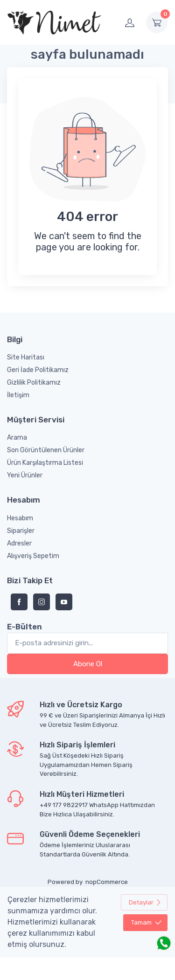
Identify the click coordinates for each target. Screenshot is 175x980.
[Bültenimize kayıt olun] (87, 643)
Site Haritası (26, 357)
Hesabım (20, 518)
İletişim (18, 395)
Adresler (19, 543)
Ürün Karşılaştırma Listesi (45, 463)
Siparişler (21, 531)
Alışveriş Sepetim (33, 556)
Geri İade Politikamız (38, 370)
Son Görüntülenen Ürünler (46, 450)
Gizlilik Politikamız (34, 383)
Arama (17, 438)
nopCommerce (107, 882)
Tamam (146, 922)
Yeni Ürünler (25, 475)
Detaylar (145, 902)
